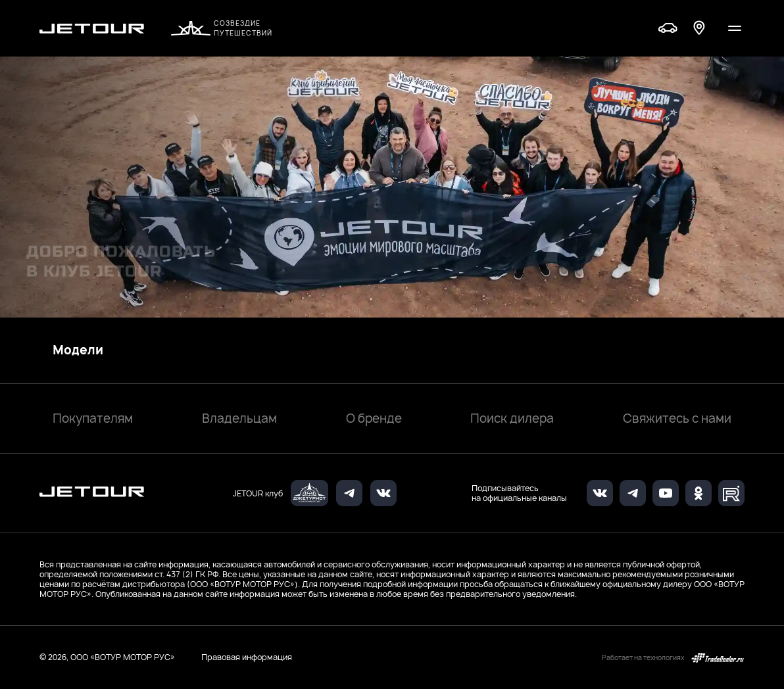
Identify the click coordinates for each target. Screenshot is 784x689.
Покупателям (93, 418)
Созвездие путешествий (221, 28)
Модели (78, 350)
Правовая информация (247, 657)
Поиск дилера (512, 418)
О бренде (374, 418)
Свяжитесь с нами (677, 418)
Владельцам (239, 418)
